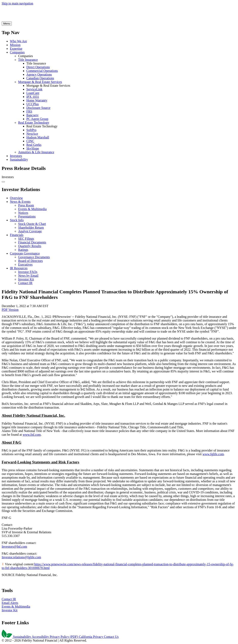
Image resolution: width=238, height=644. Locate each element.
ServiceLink (34, 89)
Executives (25, 264)
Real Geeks (34, 145)
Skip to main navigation (17, 3)
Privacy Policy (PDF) (64, 637)
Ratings (23, 250)
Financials (17, 235)
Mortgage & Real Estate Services (40, 82)
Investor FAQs (28, 272)
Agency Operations (39, 74)
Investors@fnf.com (14, 547)
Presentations (27, 216)
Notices (23, 213)
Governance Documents (34, 257)
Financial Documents (32, 242)
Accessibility (41, 637)
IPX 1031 (33, 97)
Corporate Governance (25, 253)
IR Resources (19, 268)
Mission (15, 45)
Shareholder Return (31, 228)
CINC (30, 141)
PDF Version (10, 310)
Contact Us (111, 637)
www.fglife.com (213, 454)
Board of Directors (30, 261)
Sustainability (19, 160)
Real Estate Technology (34, 123)
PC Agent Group (37, 119)
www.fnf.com (32, 435)
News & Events (20, 202)
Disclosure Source (38, 108)
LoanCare (33, 93)
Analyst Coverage (30, 231)
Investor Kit (26, 279)
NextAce (32, 134)
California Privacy (91, 637)
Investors (16, 156)
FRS (29, 111)
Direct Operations (38, 67)
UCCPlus (33, 104)
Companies (17, 52)
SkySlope (33, 148)
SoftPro (31, 130)
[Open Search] (7, 24)
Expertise (16, 49)
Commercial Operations (42, 71)
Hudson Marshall (38, 137)
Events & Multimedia (32, 209)
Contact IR (25, 283)
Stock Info (17, 220)
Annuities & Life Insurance (36, 152)
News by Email (28, 276)
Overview (16, 198)
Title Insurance (28, 60)
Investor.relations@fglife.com (21, 557)
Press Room (26, 205)
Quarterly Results (30, 246)
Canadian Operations (40, 78)
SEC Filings (26, 239)
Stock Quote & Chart (32, 224)
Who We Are (18, 41)
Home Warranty (37, 100)
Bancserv (33, 115)
